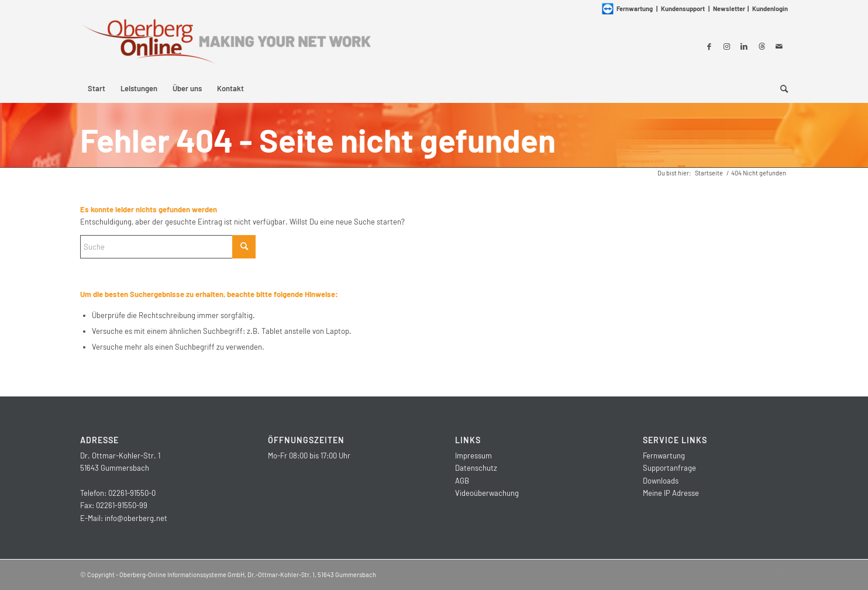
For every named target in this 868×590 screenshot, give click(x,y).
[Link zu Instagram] (726, 46)
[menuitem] (97, 88)
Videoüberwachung (487, 493)
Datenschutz (476, 468)
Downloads (661, 481)
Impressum (473, 456)
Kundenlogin (770, 8)
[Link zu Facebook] (709, 46)
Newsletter (729, 8)
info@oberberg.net (136, 518)
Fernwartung (664, 456)
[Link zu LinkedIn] (744, 46)
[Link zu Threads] (762, 46)
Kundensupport (683, 8)
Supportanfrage (669, 468)
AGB (462, 481)
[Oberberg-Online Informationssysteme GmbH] (226, 46)
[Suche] (780, 88)
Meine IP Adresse (671, 493)
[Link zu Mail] (779, 46)
